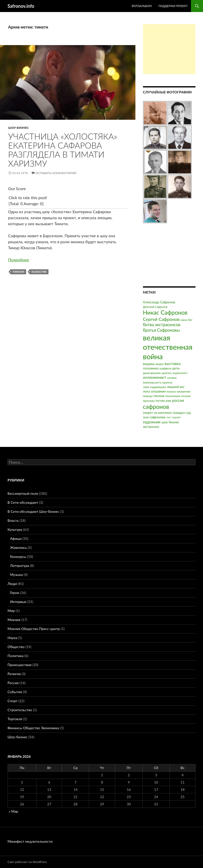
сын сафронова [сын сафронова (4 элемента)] (154, 417)
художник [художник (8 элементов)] (152, 422)
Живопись (18, 547)
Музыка (16, 575)
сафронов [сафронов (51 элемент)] (156, 407)
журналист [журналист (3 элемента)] (180, 373)
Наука (12, 638)
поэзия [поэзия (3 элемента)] (186, 396)
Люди (12, 584)
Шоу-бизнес (18, 128)
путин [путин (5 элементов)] (160, 400)
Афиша (16, 538)
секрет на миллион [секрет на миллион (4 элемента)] (157, 413)
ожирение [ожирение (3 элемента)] (184, 391)
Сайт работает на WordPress (27, 862)
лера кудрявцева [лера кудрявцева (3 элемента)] (155, 387)
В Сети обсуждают (23, 502)
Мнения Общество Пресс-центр (34, 629)
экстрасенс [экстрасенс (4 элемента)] (151, 427)
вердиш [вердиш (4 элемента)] (149, 364)
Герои (15, 593)
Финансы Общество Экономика (33, 728)
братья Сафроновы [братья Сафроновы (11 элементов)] (161, 330)
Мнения (14, 620)
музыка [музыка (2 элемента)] (171, 391)
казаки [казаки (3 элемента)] (172, 378)
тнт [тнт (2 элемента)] (168, 417)
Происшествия (19, 665)
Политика (15, 656)
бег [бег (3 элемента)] (190, 320)
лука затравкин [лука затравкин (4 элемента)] (154, 391)
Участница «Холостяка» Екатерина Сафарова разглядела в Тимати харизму (63, 150)
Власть (13, 520)
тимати (18, 272)
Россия (13, 683)
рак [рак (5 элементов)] (169, 400)
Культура (15, 529)
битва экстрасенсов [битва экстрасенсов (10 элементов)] (162, 325)
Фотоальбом (142, 6)
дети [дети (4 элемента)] (176, 368)
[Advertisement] (169, 49)
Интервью (18, 602)
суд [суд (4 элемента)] (188, 413)
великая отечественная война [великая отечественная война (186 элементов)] (168, 347)
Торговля (15, 719)
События (15, 692)
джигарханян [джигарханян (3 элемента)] (152, 373)
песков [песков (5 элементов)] (159, 396)
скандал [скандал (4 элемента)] (179, 413)
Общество (16, 647)
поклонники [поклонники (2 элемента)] (173, 396)
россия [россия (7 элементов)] (178, 400)
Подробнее (18, 260)
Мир (11, 611)
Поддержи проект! (173, 6)
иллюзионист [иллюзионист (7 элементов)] (155, 377)
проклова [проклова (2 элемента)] (149, 401)
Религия (14, 674)
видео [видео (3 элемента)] (160, 364)
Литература (20, 566)
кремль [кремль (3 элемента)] (167, 382)
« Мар (13, 811)
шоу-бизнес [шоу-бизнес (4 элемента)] (170, 422)
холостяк (39, 272)
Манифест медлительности (30, 841)
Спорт (13, 701)
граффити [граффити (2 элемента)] (165, 368)
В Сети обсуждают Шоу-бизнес (33, 511)
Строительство (20, 710)
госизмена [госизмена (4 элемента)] (151, 368)
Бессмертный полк (23, 493)
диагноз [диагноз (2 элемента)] (167, 373)
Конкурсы (18, 556)
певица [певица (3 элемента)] (148, 396)
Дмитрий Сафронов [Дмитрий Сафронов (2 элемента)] (155, 307)
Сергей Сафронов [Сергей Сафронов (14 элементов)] (161, 319)
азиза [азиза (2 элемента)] (184, 320)
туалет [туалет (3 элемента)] (176, 417)
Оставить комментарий (56, 173)
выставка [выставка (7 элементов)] (172, 363)
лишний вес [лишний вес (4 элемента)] (176, 387)
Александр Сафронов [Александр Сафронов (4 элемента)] (159, 302)
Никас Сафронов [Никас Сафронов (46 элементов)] (165, 312)
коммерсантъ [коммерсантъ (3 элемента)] (152, 382)
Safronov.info (21, 6)
